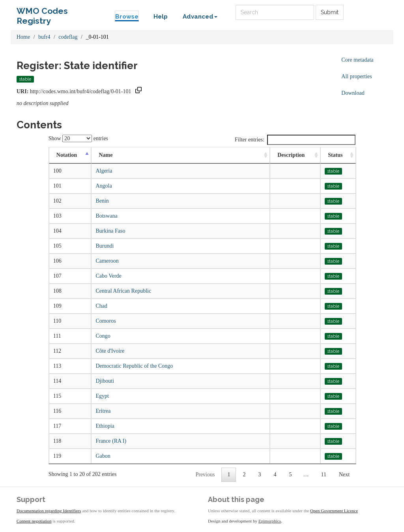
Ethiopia (105, 426)
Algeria (104, 171)
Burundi (105, 246)
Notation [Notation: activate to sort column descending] (67, 155)
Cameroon (107, 261)
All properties (356, 76)
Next (344, 475)
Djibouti (105, 381)
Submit (330, 12)
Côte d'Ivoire (110, 351)
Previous (205, 475)
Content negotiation (34, 521)
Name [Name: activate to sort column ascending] (106, 155)
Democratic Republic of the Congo (134, 366)
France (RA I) (111, 441)
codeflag (68, 37)
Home (23, 37)
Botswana (106, 216)
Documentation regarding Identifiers (49, 511)
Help (161, 17)
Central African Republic (123, 291)
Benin (102, 201)
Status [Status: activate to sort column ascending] (335, 155)
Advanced (200, 17)
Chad (101, 306)
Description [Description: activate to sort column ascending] (291, 155)
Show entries (78, 138)
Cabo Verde (108, 276)
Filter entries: (295, 140)
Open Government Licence (334, 511)
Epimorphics (270, 521)
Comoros (106, 321)
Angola (104, 186)
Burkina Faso (110, 231)
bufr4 (44, 37)
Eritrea (103, 411)
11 (323, 475)
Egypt (102, 396)
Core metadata (357, 60)
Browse (127, 17)
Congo (103, 336)
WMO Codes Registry (42, 13)
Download (353, 93)
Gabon (103, 456)
